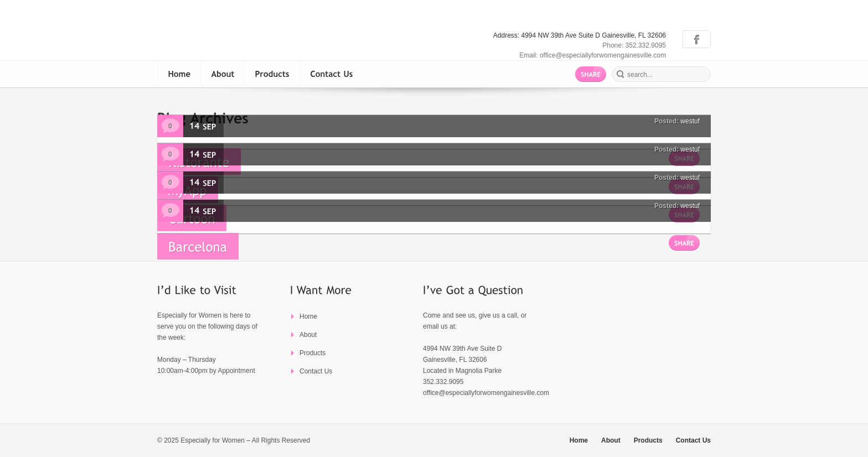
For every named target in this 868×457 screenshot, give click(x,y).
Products (312, 353)
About (308, 335)
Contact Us (316, 371)
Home (308, 316)
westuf (690, 121)
